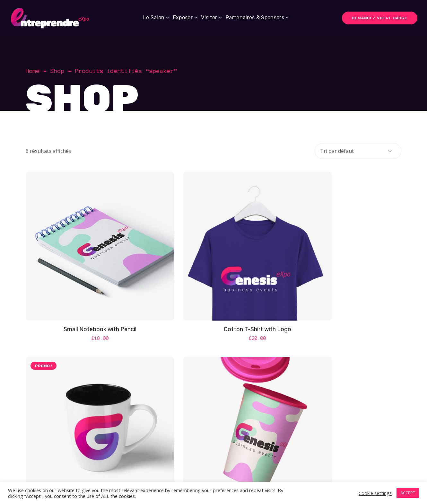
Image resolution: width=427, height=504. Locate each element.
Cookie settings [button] (375, 493)
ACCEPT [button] (408, 493)
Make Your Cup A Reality (213, 464)
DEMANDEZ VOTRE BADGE (380, 18)
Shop (57, 71)
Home (33, 71)
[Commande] (358, 151)
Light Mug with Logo (342, 299)
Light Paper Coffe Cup (85, 464)
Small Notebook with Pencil (85, 299)
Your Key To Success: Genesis (342, 464)
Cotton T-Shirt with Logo (213, 299)
